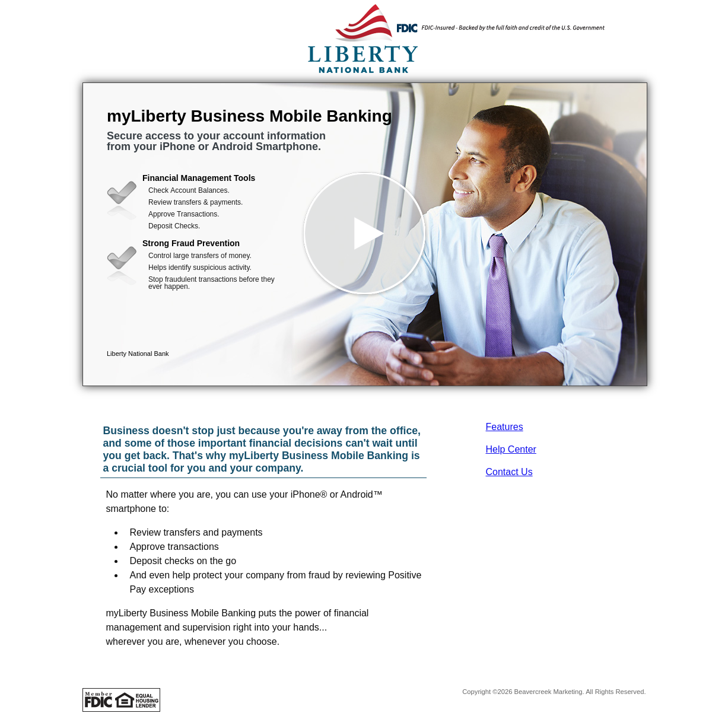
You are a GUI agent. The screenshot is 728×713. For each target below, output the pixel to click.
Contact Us (509, 472)
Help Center (511, 449)
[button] (365, 234)
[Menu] (628, 24)
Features (505, 427)
